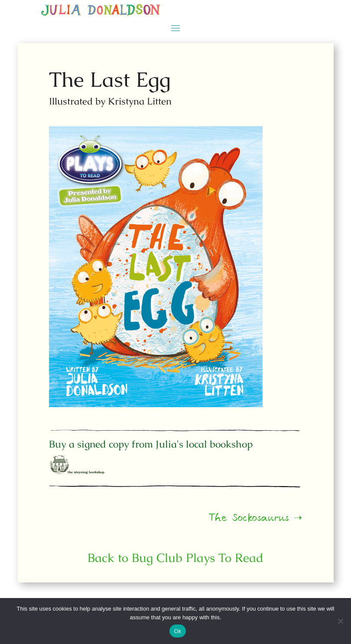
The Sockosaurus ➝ (219, 521)
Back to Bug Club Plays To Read (176, 558)
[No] (340, 621)
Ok (177, 631)
